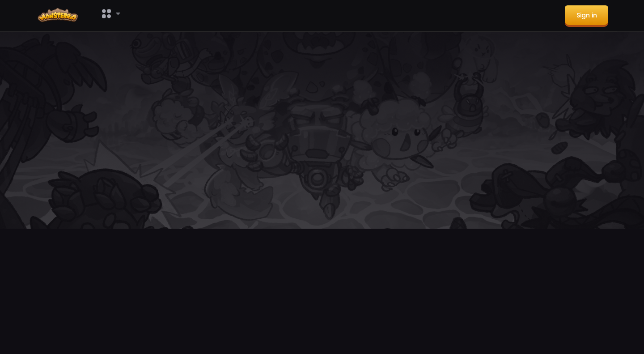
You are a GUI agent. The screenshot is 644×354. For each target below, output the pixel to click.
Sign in (587, 15)
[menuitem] (59, 16)
